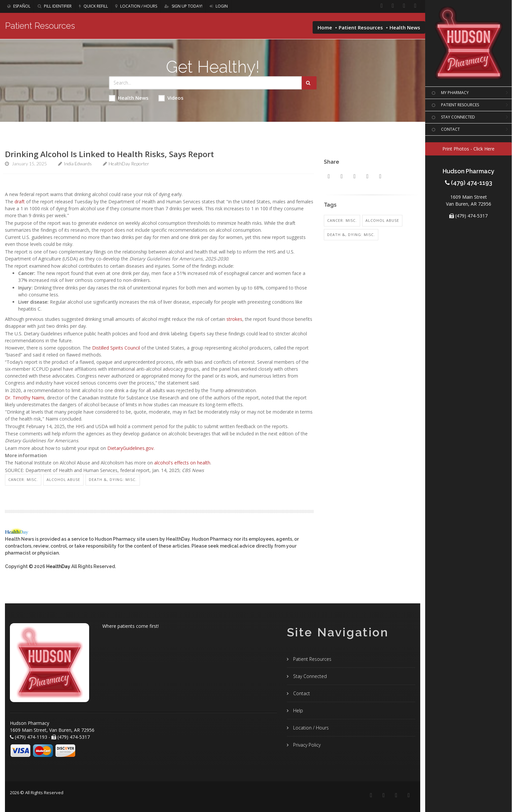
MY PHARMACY (449, 93)
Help (297, 710)
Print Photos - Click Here (468, 149)
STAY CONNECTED (453, 118)
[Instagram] (404, 6)
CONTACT (445, 130)
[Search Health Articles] (205, 83)
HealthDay (58, 566)
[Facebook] (382, 6)
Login (219, 6)
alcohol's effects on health (182, 463)
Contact (301, 693)
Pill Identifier (55, 6)
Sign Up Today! (183, 6)
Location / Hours (136, 6)
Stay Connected (309, 676)
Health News (129, 98)
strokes (234, 319)
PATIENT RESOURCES (455, 105)
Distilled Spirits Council (116, 348)
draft (20, 202)
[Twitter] (415, 6)
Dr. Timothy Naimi (25, 398)
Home (325, 27)
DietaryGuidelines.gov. (131, 448)
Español (19, 6)
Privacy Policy (306, 745)
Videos (171, 98)
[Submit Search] (309, 83)
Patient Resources (361, 27)
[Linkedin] (393, 6)
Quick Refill (93, 6)
